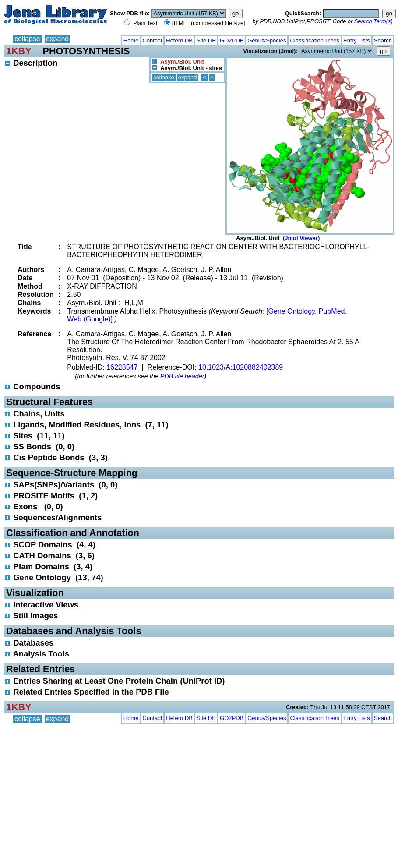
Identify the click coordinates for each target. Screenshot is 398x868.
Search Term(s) (373, 21)
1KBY (19, 51)
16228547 (122, 367)
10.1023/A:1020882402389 (241, 367)
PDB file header (182, 376)
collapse (27, 39)
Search (383, 41)
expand (58, 39)
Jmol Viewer (301, 238)
